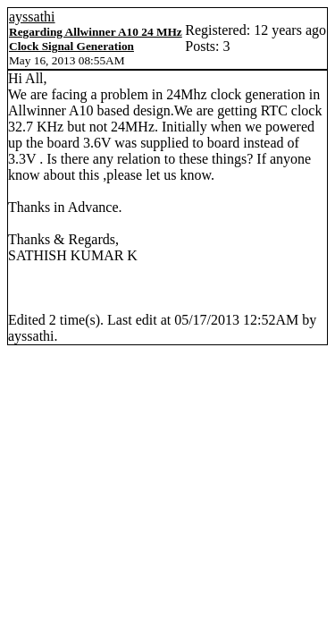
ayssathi (32, 17)
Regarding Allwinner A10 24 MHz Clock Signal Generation (96, 39)
